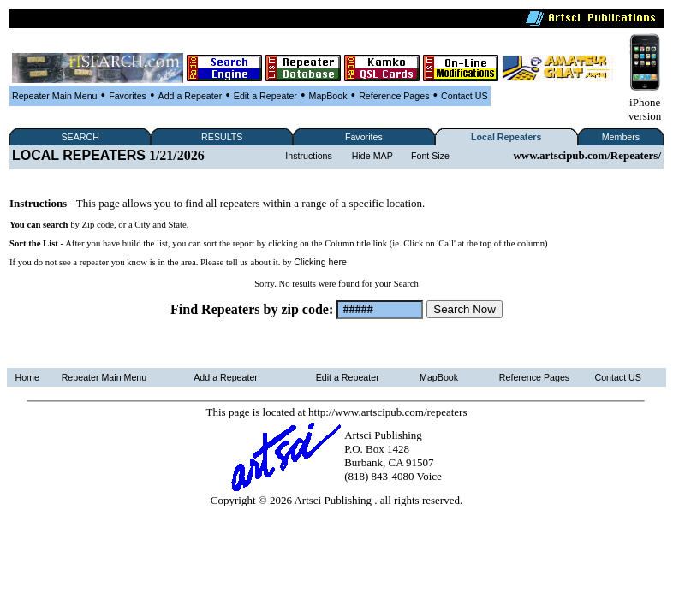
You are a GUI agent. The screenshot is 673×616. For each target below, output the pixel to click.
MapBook (328, 96)
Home (27, 377)
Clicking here (320, 262)
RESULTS (222, 137)
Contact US (465, 96)
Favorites (128, 96)
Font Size (430, 156)
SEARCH (80, 137)
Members (621, 137)
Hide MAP (372, 156)
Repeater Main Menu (55, 96)
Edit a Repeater (265, 96)
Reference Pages (394, 96)
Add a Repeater (191, 96)
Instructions (309, 156)
